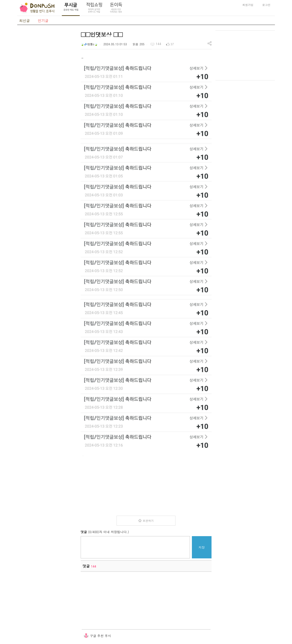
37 (172, 44)
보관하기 (148, 521)
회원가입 (248, 5)
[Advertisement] (47, 90)
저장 (202, 547)
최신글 (25, 21)
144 (158, 44)
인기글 (43, 21)
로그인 (266, 5)
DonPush (37, 8)
